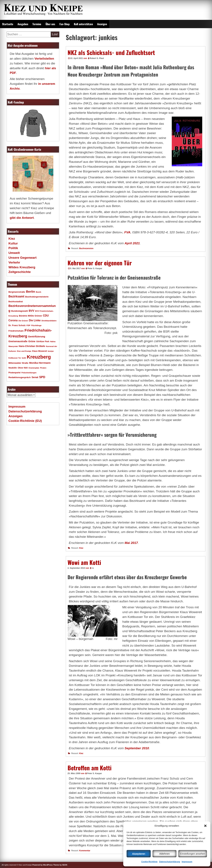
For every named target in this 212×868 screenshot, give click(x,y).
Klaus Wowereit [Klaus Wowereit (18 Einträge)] (40, 351)
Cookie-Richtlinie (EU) (25, 421)
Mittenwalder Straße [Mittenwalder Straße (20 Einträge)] (18, 363)
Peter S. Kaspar (95, 268)
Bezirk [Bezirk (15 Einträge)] (39, 292)
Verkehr (14, 262)
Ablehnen (164, 854)
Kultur (13, 243)
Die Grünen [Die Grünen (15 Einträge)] (23, 321)
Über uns (50, 24)
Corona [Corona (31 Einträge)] (13, 320)
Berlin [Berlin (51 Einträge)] (31, 292)
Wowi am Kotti (84, 562)
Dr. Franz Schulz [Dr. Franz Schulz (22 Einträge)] (17, 325)
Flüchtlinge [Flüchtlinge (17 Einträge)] (36, 325)
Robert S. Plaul (97, 58)
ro (93, 568)
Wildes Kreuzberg (22, 267)
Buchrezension (86, 248)
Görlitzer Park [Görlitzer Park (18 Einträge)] (43, 342)
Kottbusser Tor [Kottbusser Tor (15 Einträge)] (15, 358)
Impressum (187, 862)
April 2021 (132, 243)
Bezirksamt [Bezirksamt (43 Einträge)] (16, 296)
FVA (127, 232)
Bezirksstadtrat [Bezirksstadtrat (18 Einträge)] (16, 302)
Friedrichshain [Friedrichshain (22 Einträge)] (16, 331)
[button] (205, 826)
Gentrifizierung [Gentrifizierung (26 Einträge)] (37, 337)
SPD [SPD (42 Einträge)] (42, 377)
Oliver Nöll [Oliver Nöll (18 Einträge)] (23, 368)
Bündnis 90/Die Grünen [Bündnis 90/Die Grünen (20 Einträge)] (30, 316)
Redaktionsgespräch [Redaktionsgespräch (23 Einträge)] (20, 377)
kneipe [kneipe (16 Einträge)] (51, 351)
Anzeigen (102, 24)
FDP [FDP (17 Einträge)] (28, 325)
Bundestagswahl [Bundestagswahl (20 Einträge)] (20, 311)
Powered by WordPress (42, 865)
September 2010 (137, 748)
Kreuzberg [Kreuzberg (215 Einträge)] (39, 357)
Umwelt (14, 253)
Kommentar (85, 851)
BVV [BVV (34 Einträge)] (31, 311)
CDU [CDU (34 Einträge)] (46, 316)
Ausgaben (23, 24)
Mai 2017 (131, 543)
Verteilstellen (44, 59)
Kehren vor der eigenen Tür (100, 263)
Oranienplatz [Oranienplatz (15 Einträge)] (34, 368)
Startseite (8, 24)
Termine (37, 24)
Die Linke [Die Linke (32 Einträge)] (35, 320)
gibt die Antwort (22, 218)
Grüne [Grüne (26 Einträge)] (32, 341)
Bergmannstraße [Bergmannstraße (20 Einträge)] (17, 292)
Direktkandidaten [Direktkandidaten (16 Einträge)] (49, 321)
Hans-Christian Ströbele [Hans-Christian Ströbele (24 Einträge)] (32, 346)
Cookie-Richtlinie (149, 862)
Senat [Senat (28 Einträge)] (35, 377)
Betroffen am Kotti (90, 768)
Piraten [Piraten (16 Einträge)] (43, 368)
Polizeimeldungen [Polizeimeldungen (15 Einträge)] (29, 373)
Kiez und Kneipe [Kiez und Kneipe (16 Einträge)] (24, 351)
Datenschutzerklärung (170, 862)
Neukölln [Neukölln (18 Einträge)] (13, 368)
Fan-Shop (65, 24)
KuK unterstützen (83, 24)
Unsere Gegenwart (23, 258)
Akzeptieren (139, 854)
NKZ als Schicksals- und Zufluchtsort (111, 52)
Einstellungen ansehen (193, 854)
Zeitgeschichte (20, 272)
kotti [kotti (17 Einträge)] (24, 358)
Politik (13, 248)
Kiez (81, 548)
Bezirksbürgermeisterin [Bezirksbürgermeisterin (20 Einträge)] (37, 297)
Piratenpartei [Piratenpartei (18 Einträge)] (14, 373)
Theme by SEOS (60, 865)
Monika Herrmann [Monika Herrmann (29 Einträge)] (40, 363)
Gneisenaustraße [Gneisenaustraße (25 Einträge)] (18, 341)
